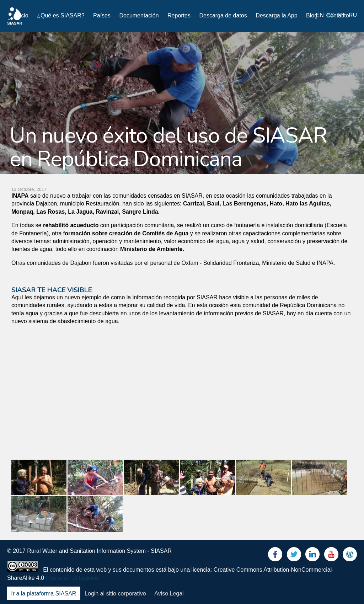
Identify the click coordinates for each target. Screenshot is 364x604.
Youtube (331, 556)
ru (353, 15)
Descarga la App (276, 15)
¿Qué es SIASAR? (61, 15)
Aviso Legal (169, 594)
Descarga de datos (223, 15)
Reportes (179, 15)
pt (342, 15)
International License (72, 578)
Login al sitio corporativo (115, 594)
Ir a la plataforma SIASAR (44, 594)
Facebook (275, 556)
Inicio (22, 15)
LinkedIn (312, 556)
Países (102, 15)
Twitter (294, 556)
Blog (312, 15)
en (320, 15)
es (331, 15)
